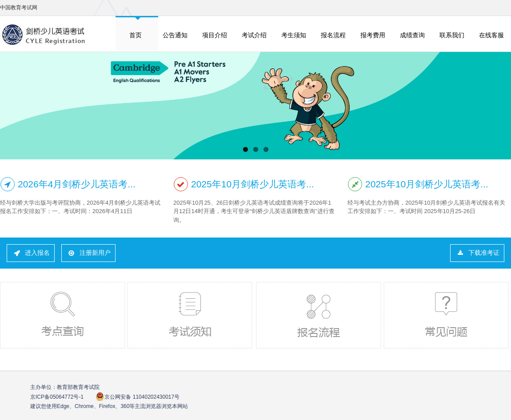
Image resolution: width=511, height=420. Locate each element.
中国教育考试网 (19, 8)
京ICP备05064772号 (57, 397)
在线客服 (491, 35)
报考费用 (373, 35)
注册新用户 (95, 253)
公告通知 (175, 35)
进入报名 (37, 253)
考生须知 (294, 35)
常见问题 (447, 315)
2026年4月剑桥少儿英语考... (77, 184)
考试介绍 (254, 35)
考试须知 (191, 315)
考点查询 (64, 315)
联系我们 (452, 35)
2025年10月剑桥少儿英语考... (253, 184)
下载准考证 (484, 253)
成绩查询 (412, 35)
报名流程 (333, 35)
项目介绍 (215, 35)
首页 (136, 35)
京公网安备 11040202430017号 (138, 397)
